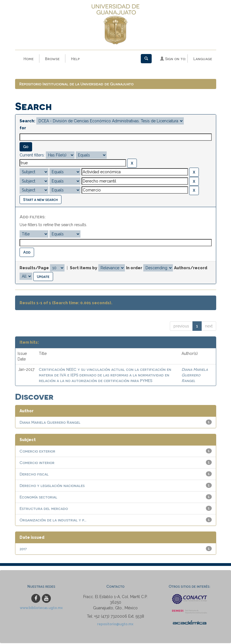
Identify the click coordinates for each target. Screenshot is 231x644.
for (23, 129)
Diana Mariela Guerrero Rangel (195, 376)
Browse (52, 59)
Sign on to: (173, 59)
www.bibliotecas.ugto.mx (41, 609)
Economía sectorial (38, 498)
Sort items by (84, 269)
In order (134, 269)
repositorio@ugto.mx (115, 625)
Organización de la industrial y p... (53, 521)
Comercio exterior (37, 452)
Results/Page (34, 269)
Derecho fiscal (34, 475)
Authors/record (191, 269)
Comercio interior (37, 463)
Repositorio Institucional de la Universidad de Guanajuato (76, 85)
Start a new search (41, 200)
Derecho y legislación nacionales (52, 486)
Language (203, 59)
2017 (23, 550)
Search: (27, 122)
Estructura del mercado (44, 509)
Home (28, 59)
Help (75, 59)
